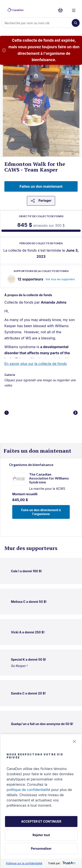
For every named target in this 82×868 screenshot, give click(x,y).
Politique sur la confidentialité (24, 863)
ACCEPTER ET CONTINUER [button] (41, 821)
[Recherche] (37, 23)
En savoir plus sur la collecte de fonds (36, 364)
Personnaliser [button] (41, 848)
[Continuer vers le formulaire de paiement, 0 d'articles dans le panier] (62, 10)
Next (75, 413)
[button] (74, 742)
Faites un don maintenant (41, 186)
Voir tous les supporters (60, 279)
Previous (7, 413)
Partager (41, 201)
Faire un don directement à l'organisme (41, 512)
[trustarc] (69, 863)
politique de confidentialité (28, 790)
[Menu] (74, 10)
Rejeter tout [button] (41, 835)
